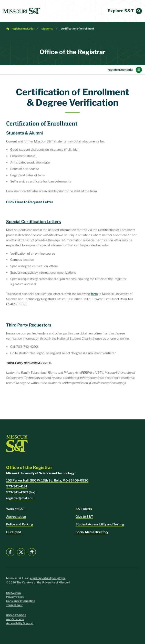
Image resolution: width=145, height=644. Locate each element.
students (47, 29)
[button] (139, 11)
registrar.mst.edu (23, 29)
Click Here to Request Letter (30, 202)
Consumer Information (21, 601)
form (94, 294)
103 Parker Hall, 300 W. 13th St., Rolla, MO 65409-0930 (47, 480)
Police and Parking (20, 524)
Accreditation (16, 517)
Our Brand (14, 532)
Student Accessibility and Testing (100, 524)
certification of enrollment (77, 29)
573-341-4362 (17, 492)
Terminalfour (14, 605)
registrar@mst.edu (20, 498)
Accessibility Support (20, 623)
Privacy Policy (15, 597)
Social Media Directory (92, 532)
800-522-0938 (16, 615)
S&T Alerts (84, 509)
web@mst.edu (15, 619)
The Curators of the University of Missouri (43, 583)
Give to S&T (84, 517)
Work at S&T (16, 509)
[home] (22, 11)
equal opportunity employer (48, 578)
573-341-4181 (17, 486)
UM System (13, 593)
